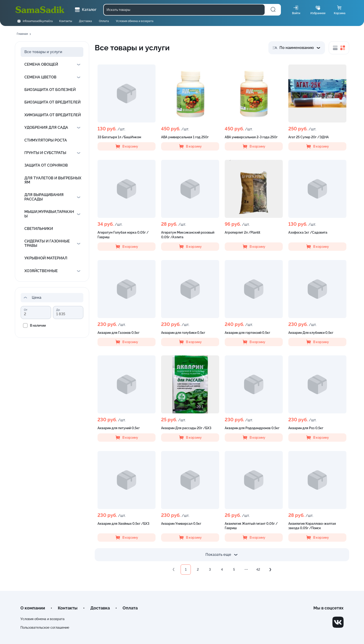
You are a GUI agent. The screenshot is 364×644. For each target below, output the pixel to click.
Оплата (104, 21)
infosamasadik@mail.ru (38, 21)
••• (246, 570)
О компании (33, 608)
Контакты (66, 21)
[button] (24, 34)
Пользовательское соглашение (45, 628)
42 (258, 570)
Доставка (85, 21)
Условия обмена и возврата (135, 21)
